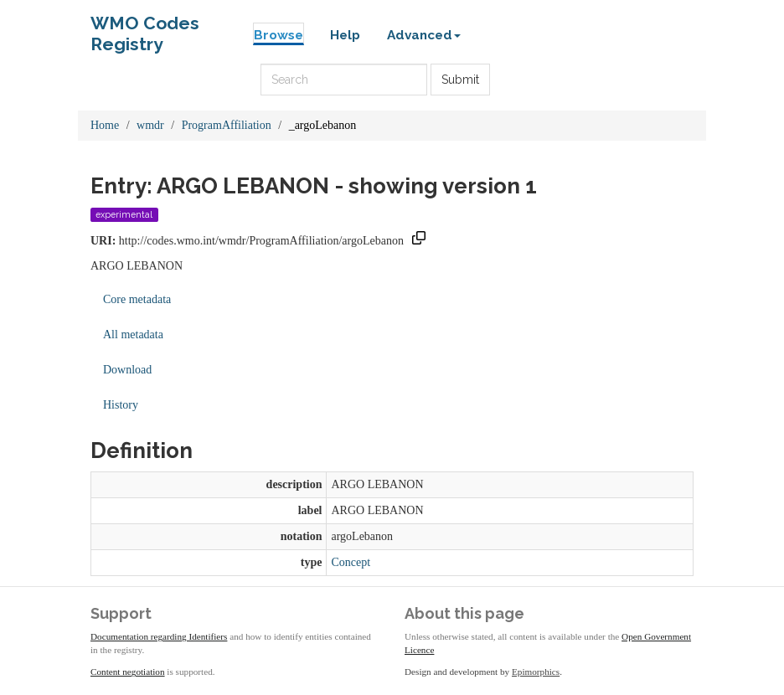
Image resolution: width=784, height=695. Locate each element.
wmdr (150, 125)
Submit (460, 80)
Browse (279, 35)
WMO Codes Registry (145, 27)
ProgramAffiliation (227, 125)
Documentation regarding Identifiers (159, 636)
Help (345, 35)
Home (105, 125)
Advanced (424, 35)
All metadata (133, 335)
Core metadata (137, 299)
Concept (351, 562)
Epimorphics (536, 672)
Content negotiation (128, 672)
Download (127, 370)
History (121, 405)
